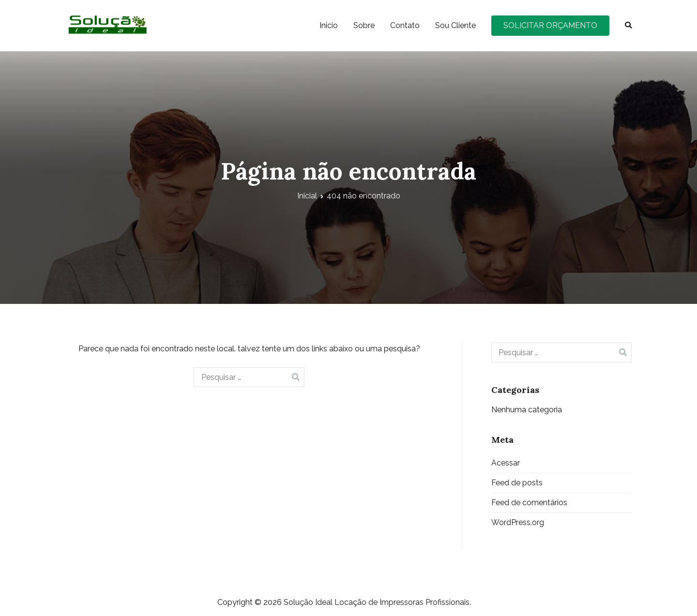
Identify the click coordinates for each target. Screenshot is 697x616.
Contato (405, 25)
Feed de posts (517, 483)
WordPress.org (518, 522)
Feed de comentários (529, 503)
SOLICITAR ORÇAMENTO (550, 25)
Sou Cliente (455, 25)
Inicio (329, 25)
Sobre (364, 25)
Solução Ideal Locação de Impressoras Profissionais (377, 602)
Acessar (506, 463)
